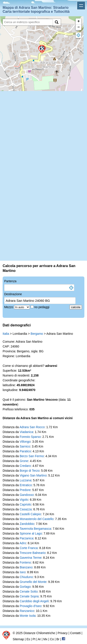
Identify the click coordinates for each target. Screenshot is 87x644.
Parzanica (27, 538)
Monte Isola (28, 616)
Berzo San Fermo (32, 456)
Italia (6, 334)
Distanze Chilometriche (39, 633)
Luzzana (26, 480)
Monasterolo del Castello (37, 519)
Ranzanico (27, 611)
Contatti (75, 633)
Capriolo (25, 504)
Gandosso (27, 495)
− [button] (79, 27)
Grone (24, 461)
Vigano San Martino (33, 475)
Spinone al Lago (31, 533)
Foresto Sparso (30, 437)
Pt (34, 639)
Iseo (23, 572)
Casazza (26, 509)
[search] (28, 22)
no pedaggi (42, 307)
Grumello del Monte (33, 582)
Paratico (25, 451)
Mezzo (9, 307)
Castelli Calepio (30, 514)
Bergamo (37, 334)
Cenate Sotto (29, 591)
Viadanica (26, 432)
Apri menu (81, 5)
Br (58, 639)
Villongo (25, 442)
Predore (25, 490)
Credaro (25, 466)
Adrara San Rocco (32, 427)
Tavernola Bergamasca (35, 529)
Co (52, 639)
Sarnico (25, 446)
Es (28, 639)
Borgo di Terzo (30, 471)
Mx (45, 639)
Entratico (26, 485)
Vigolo (24, 500)
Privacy (63, 633)
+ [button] (79, 21)
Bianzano (26, 567)
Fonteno (25, 562)
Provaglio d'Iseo (31, 606)
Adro (23, 543)
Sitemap (18, 639)
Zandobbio (27, 524)
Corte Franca (29, 548)
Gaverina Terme (31, 558)
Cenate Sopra (29, 596)
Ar (39, 639)
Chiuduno (26, 577)
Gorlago (25, 587)
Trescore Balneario (32, 553)
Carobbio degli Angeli (34, 601)
